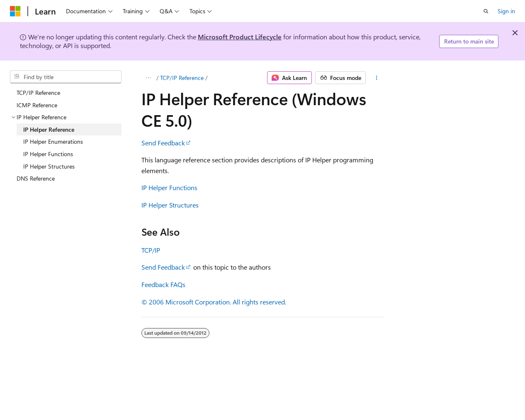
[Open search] (486, 11)
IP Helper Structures (170, 205)
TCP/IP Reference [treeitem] (38, 93)
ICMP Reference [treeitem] (37, 105)
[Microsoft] (15, 11)
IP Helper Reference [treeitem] (49, 129)
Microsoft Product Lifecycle (240, 37)
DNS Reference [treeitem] (36, 178)
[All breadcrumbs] (149, 78)
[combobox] (66, 77)
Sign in (506, 11)
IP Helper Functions (169, 187)
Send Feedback (163, 143)
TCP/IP (151, 250)
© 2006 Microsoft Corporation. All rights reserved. (214, 302)
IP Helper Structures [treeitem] (49, 166)
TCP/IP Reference (182, 78)
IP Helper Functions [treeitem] (48, 154)
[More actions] (376, 78)
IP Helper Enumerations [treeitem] (53, 141)
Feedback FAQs (163, 284)
